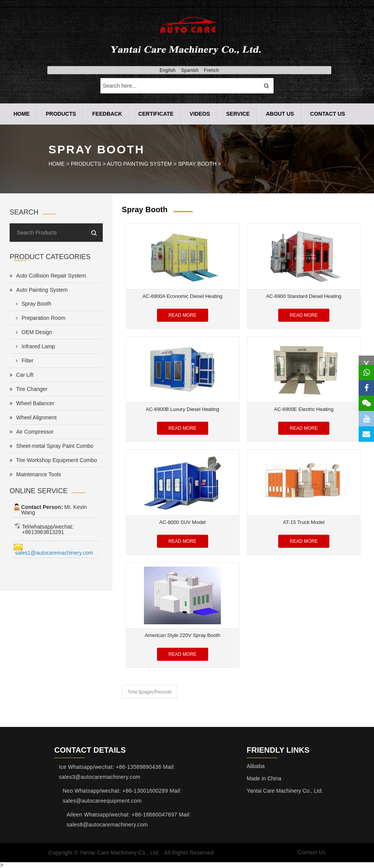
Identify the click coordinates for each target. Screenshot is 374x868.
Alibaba (256, 766)
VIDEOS (200, 114)
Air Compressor (32, 432)
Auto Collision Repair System (48, 276)
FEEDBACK (107, 114)
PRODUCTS (61, 114)
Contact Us (312, 853)
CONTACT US (328, 114)
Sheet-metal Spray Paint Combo (52, 446)
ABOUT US (280, 114)
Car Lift (22, 375)
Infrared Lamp (34, 346)
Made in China (264, 778)
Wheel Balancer (32, 403)
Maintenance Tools (35, 474)
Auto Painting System (139, 164)
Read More (183, 315)
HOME (57, 164)
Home (22, 114)
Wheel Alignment (33, 417)
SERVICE (238, 114)
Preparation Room (39, 318)
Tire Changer (28, 389)
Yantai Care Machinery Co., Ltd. (285, 791)
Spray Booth (197, 164)
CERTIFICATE (156, 114)
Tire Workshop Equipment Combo (53, 460)
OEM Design (32, 332)
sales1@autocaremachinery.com (53, 553)
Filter (23, 361)
